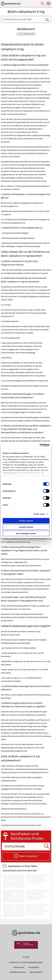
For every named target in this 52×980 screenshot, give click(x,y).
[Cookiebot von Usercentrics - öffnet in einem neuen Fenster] (40, 445)
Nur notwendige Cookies (26, 533)
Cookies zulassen (26, 521)
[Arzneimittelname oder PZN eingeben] (26, 19)
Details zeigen (39, 514)
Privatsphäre (33, 967)
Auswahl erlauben (26, 527)
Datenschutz (19, 967)
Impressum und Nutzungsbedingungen (26, 962)
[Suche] (43, 4)
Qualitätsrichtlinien (18, 972)
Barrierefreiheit (36, 972)
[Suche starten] (47, 19)
